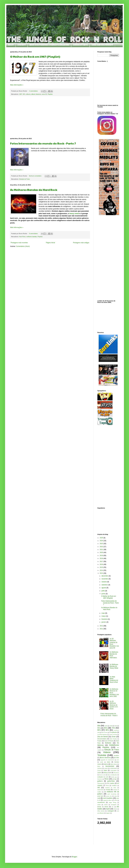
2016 (102, 564)
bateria (106, 764)
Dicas (114, 737)
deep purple (107, 773)
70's (113, 728)
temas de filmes (103, 807)
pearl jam (100, 796)
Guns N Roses (109, 741)
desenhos (116, 773)
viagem (108, 813)
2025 (102, 538)
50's (99, 728)
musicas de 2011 (111, 788)
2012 (102, 626)
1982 (106, 726)
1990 (111, 726)
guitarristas (111, 781)
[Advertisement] (50, 117)
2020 (102, 552)
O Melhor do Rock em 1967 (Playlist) (35, 57)
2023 (102, 544)
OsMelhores (114, 745)
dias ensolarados (112, 775)
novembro (105, 579)
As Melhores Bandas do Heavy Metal (114, 666)
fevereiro (105, 619)
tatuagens (114, 805)
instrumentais (101, 783)
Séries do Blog (80, 45)
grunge (115, 779)
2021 (102, 550)
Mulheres (108, 743)
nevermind (100, 790)
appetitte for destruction (107, 760)
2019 (102, 556)
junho (104, 594)
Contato (22, 45)
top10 (108, 809)
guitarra (100, 781)
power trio (109, 796)
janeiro (104, 622)
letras (107, 785)
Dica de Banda (103, 737)
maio (103, 613)
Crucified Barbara (102, 735)
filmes (106, 779)
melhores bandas (32, 237)
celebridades (113, 768)
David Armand (113, 735)
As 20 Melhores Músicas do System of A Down (114, 705)
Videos (107, 752)
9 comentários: (34, 234)
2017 (102, 561)
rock (99, 798)
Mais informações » (17, 85)
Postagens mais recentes (19, 243)
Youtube (102, 755)
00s (99, 726)
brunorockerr (110, 766)
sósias (106, 805)
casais (106, 768)
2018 (102, 558)
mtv (99, 788)
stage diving (113, 802)
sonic (115, 800)
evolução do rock (103, 777)
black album (114, 764)
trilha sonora (101, 811)
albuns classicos (36, 94)
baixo (109, 762)
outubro (104, 582)
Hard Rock (22, 237)
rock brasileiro (108, 798)
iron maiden (111, 783)
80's (99, 730)
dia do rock (102, 775)
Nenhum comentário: (35, 176)
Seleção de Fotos (24, 179)
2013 (102, 573)
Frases (99, 741)
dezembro (105, 576)
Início (11, 45)
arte (118, 760)
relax (116, 796)
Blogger (74, 857)
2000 (116, 726)
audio (101, 762)
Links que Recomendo (102, 45)
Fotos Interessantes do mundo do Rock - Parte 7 (43, 143)
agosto (104, 588)
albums (28, 94)
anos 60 (44, 94)
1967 (21, 94)
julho (103, 591)
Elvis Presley (113, 739)
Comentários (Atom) (23, 246)
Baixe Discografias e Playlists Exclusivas (49, 45)
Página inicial (50, 243)
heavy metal (74, 213)
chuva (99, 770)
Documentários (102, 739)
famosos (100, 779)
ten (113, 807)
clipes (105, 770)
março (104, 616)
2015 (102, 567)
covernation (114, 770)
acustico (116, 755)
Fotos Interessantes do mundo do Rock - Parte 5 (109, 715)
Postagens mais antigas (81, 243)
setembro (105, 585)
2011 (102, 629)
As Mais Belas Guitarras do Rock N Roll (114, 680)
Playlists (50, 94)
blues (99, 766)
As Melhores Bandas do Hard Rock (34, 190)
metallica (114, 785)
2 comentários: (34, 91)
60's (24, 94)
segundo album (107, 800)
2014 (102, 570)
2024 (102, 541)
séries (99, 805)
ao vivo (116, 758)
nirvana (108, 790)
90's (107, 730)
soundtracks (101, 802)
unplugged (111, 811)
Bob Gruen (105, 732)
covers (99, 773)
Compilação (113, 732)
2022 (102, 547)
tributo (115, 809)
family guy (114, 777)
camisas (100, 768)
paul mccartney (112, 794)
